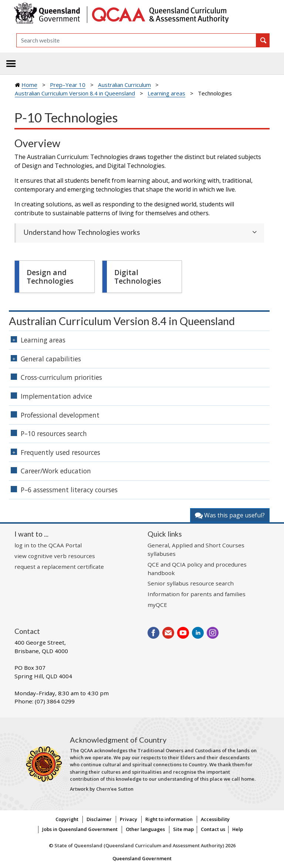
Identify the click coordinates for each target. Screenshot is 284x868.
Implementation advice (56, 396)
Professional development (60, 415)
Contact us (213, 829)
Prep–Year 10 (68, 85)
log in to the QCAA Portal (48, 545)
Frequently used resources (60, 452)
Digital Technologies (138, 277)
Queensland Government (142, 858)
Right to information (169, 819)
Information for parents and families (197, 594)
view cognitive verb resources (55, 556)
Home (29, 85)
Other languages (145, 829)
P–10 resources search (54, 433)
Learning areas (166, 93)
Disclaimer (99, 819)
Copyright (67, 819)
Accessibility (215, 819)
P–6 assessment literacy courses (69, 490)
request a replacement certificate (59, 567)
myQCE (157, 605)
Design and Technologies (50, 277)
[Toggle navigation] (11, 64)
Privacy (129, 819)
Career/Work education (56, 471)
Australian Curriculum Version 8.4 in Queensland (75, 93)
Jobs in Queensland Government (80, 829)
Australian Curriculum (124, 85)
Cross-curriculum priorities (61, 377)
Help (238, 829)
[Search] (136, 40)
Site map (183, 829)
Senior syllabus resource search (191, 583)
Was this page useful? (230, 515)
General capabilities (51, 359)
